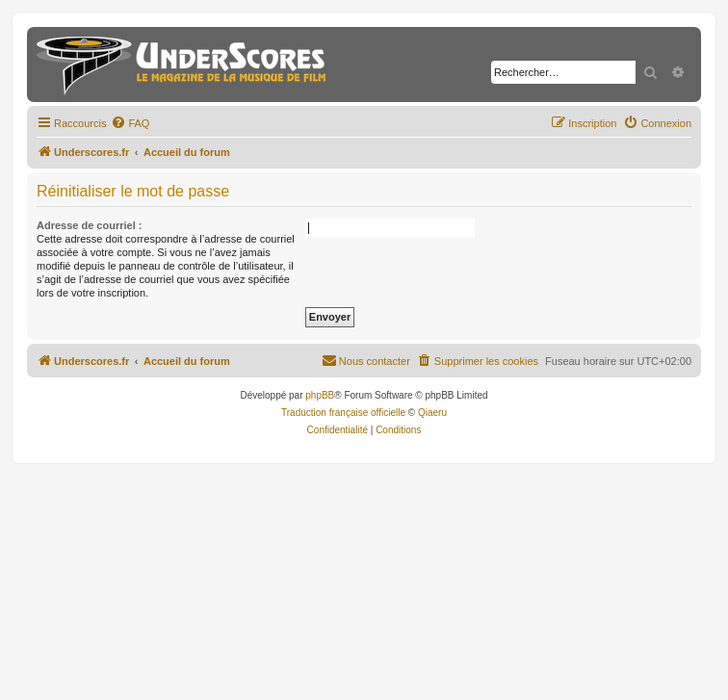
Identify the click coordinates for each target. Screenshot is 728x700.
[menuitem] (130, 123)
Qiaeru (432, 413)
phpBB (320, 395)
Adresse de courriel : (89, 225)
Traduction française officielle (343, 413)
